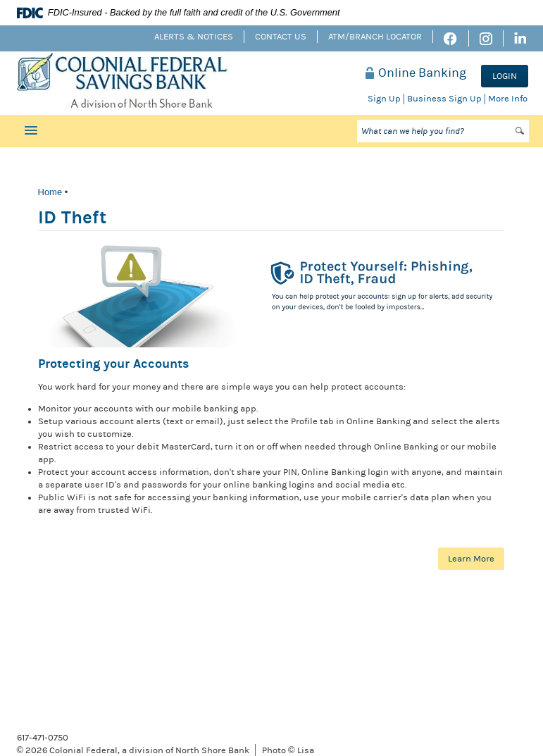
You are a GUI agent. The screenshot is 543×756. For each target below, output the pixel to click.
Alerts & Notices (194, 37)
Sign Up (384, 99)
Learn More (471, 559)
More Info (508, 99)
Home (50, 192)
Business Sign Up (444, 99)
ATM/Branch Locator (375, 37)
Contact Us (281, 37)
